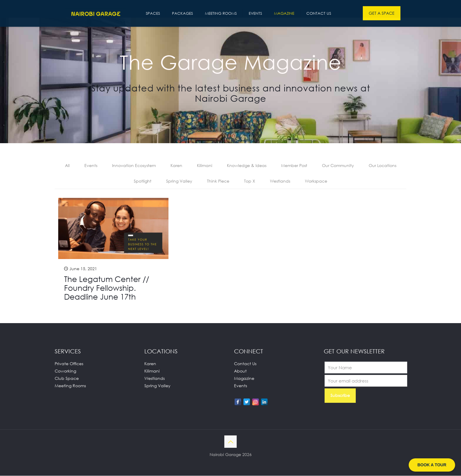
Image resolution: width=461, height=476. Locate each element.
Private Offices (69, 364)
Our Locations (383, 166)
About (240, 371)
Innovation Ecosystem (134, 166)
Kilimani (205, 166)
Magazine (244, 379)
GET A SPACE (382, 13)
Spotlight (143, 181)
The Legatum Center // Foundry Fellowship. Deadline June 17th (107, 288)
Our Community (338, 166)
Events (91, 166)
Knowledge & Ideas (247, 166)
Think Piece (218, 181)
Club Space (67, 379)
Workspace (316, 181)
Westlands (280, 181)
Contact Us (245, 364)
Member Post (294, 166)
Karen (176, 166)
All (67, 166)
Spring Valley (179, 181)
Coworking (65, 371)
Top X (250, 181)
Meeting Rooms (70, 386)
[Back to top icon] (230, 442)
